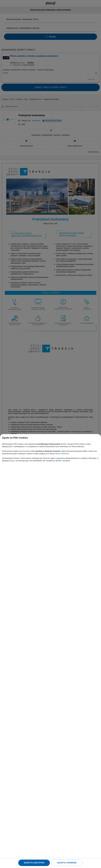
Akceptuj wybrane (67, 863)
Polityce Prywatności (62, 454)
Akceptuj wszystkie (34, 863)
